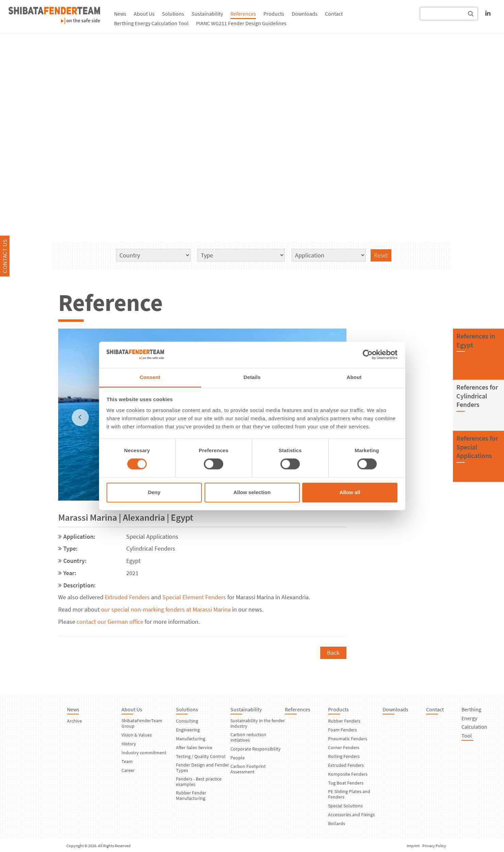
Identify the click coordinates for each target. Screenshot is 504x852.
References (243, 14)
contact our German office (110, 622)
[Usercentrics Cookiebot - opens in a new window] (368, 355)
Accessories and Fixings (351, 815)
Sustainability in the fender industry (258, 723)
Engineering (188, 730)
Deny (154, 492)
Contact (334, 14)
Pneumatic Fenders (348, 739)
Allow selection (252, 492)
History (129, 744)
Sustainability (207, 14)
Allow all (350, 492)
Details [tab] (252, 377)
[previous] (80, 417)
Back (333, 653)
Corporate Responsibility (256, 749)
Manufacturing (191, 739)
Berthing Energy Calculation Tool (151, 23)
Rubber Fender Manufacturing (191, 795)
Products (274, 14)
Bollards (337, 823)
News (120, 14)
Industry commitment (144, 753)
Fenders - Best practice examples (199, 782)
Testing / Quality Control (201, 756)
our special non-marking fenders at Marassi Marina (166, 609)
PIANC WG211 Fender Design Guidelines (241, 23)
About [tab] (354, 377)
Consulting (187, 721)
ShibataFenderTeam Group (142, 723)
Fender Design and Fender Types (202, 768)
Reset (381, 255)
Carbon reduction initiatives (248, 737)
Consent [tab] (150, 377)
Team (127, 761)
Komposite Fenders (348, 774)
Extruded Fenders (127, 597)
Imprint (413, 846)
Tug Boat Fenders (346, 783)
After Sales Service (194, 747)
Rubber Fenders (344, 721)
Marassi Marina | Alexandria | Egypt (126, 517)
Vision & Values (137, 735)
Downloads (305, 14)
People (238, 758)
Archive (75, 721)
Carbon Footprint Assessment (248, 769)
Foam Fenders (343, 730)
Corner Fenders (344, 747)
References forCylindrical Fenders (477, 396)
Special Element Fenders (194, 597)
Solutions (173, 14)
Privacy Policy (434, 846)
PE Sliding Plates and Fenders (349, 794)
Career (128, 770)
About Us (144, 14)
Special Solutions (345, 806)
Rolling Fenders (344, 756)
